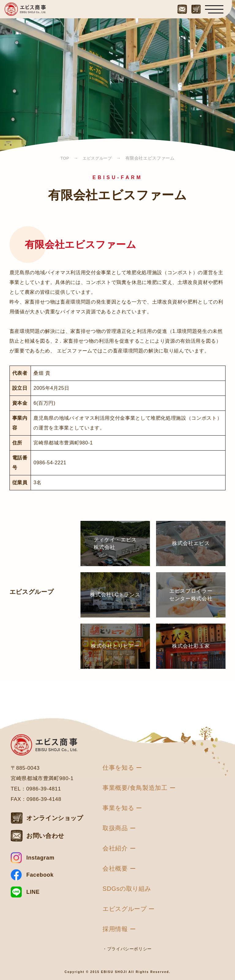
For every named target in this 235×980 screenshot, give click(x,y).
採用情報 (115, 929)
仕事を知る (118, 768)
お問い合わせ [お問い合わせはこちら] (45, 836)
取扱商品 (115, 828)
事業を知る (118, 808)
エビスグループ (125, 909)
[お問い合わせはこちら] (182, 8)
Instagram (40, 858)
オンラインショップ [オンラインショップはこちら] (55, 818)
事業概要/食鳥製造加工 (135, 788)
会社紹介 (115, 848)
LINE (33, 892)
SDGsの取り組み (127, 889)
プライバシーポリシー (129, 949)
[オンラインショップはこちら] (196, 8)
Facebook (40, 875)
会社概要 (115, 868)
